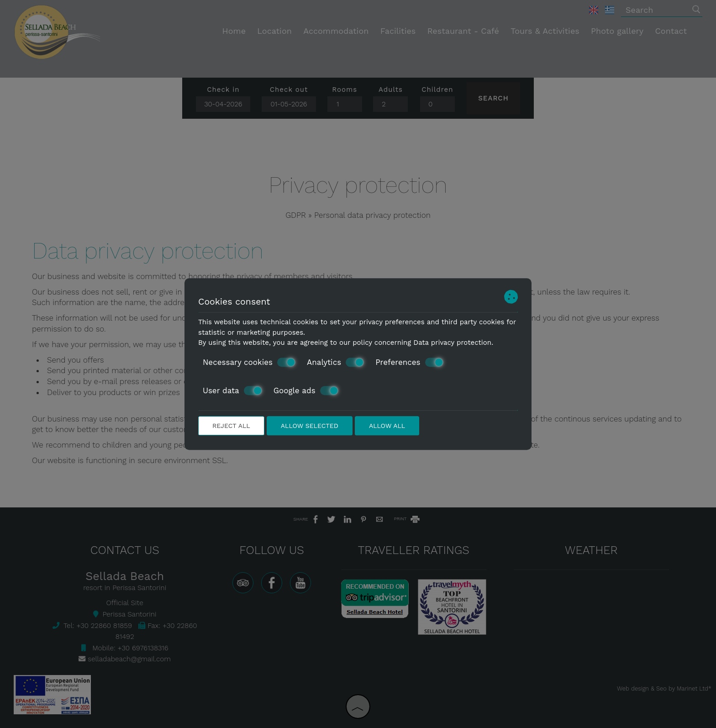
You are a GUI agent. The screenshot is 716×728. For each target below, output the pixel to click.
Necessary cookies (249, 362)
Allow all (387, 426)
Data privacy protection (452, 343)
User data (232, 390)
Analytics (335, 362)
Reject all (231, 426)
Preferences (409, 362)
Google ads (306, 390)
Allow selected (310, 426)
